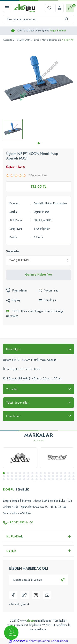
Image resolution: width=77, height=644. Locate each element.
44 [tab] (32, 479)
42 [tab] (24, 479)
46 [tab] (41, 479)
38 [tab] (8, 479)
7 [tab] (28, 473)
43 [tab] (28, 479)
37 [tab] (4, 479)
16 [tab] (65, 473)
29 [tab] (45, 476)
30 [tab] (49, 476)
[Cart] (70, 8)
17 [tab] (69, 473)
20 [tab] (8, 476)
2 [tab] (8, 473)
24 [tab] (24, 476)
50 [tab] (57, 479)
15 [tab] (61, 473)
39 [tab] (12, 479)
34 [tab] (65, 476)
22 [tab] (16, 476)
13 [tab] (53, 473)
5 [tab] (20, 473)
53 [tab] (69, 479)
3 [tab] (12, 473)
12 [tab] (49, 473)
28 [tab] (41, 476)
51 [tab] (61, 479)
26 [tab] (32, 476)
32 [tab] (57, 476)
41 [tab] (20, 479)
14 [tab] (57, 473)
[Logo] (25, 8)
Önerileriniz (13, 416)
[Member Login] (60, 8)
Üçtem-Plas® (16, 167)
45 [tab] (37, 479)
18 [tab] (74, 473)
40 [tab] (16, 479)
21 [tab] (12, 476)
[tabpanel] (13, 129)
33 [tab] (61, 476)
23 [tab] (20, 476)
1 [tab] (39, 143)
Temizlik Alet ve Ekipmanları (50, 203)
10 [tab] (41, 473)
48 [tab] (49, 479)
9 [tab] (37, 473)
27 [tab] (37, 476)
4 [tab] (16, 473)
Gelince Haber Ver (39, 275)
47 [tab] (45, 479)
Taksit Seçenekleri (18, 403)
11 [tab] (45, 473)
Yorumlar (12, 389)
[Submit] (63, 580)
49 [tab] (53, 479)
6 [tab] (24, 473)
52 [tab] (65, 479)
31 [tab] (53, 476)
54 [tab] (74, 479)
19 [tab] (4, 476)
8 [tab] (32, 473)
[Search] (38, 19)
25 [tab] (28, 476)
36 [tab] (74, 476)
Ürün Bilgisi (13, 349)
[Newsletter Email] (38, 580)
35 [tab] (69, 476)
